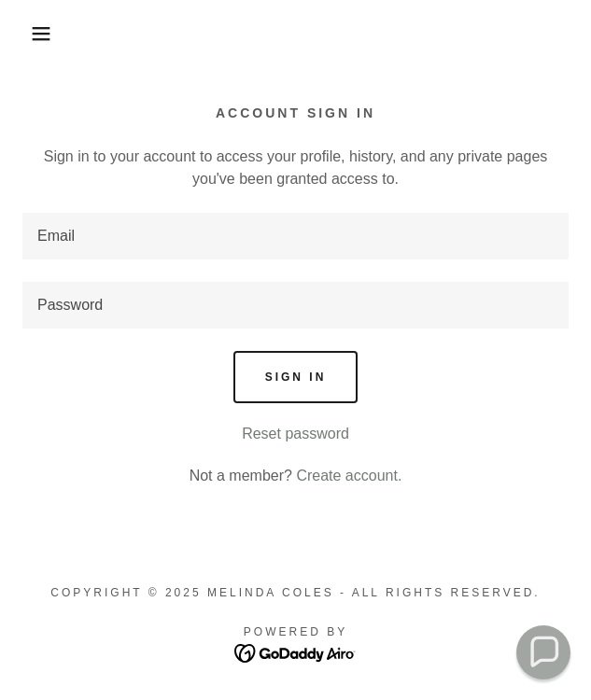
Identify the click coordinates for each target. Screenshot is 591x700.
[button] (40, 34)
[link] (295, 652)
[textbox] (295, 236)
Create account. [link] (349, 476)
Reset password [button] (295, 434)
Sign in (296, 377)
